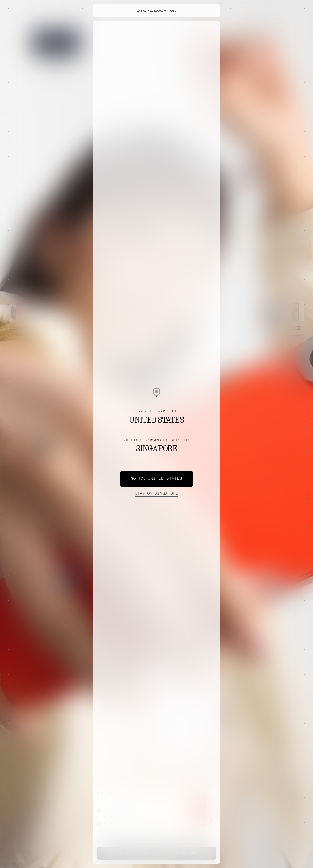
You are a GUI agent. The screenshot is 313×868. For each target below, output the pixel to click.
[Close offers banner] (214, 23)
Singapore (156, 494)
